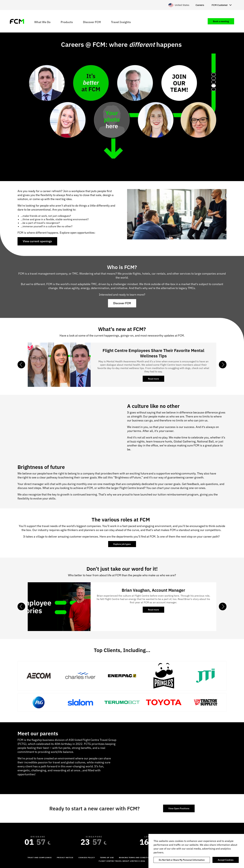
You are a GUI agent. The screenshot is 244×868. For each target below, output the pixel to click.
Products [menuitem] (67, 22)
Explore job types (122, 544)
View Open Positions (179, 808)
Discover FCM (122, 303)
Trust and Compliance (40, 858)
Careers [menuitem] (200, 5)
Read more (156, 380)
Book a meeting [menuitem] (221, 21)
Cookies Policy (87, 858)
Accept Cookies (226, 860)
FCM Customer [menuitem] (220, 5)
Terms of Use (107, 858)
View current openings (37, 241)
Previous (21, 365)
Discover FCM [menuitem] (92, 22)
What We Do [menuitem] (42, 22)
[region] (196, 851)
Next (223, 365)
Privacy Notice (65, 858)
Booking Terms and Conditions (136, 858)
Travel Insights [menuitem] (121, 22)
